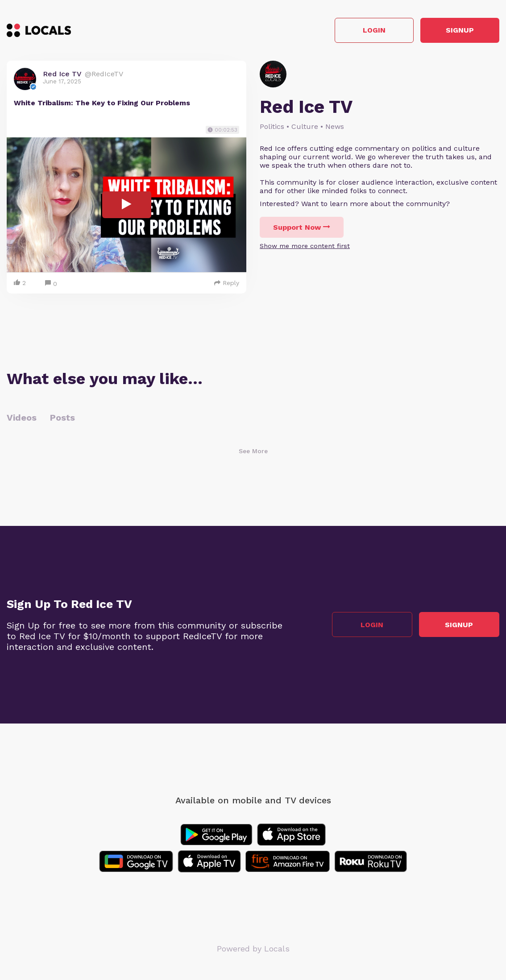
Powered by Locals (253, 949)
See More (253, 451)
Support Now (302, 227)
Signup (459, 31)
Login (372, 31)
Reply (227, 283)
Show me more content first (305, 246)
